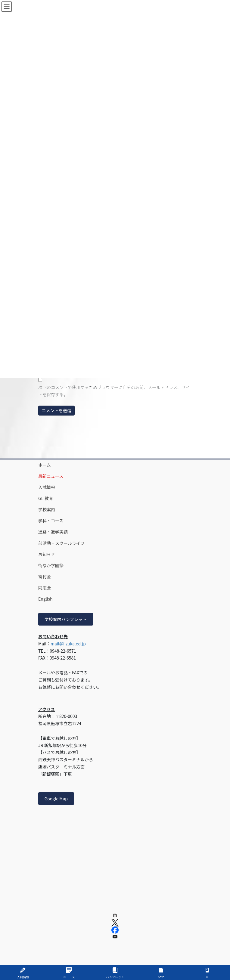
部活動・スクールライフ (61, 543)
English (45, 599)
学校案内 (47, 509)
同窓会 (45, 588)
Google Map (56, 799)
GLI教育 (46, 498)
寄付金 (45, 577)
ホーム (45, 465)
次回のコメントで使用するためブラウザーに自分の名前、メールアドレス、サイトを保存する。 (114, 391)
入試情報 (47, 487)
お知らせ (47, 554)
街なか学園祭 (51, 565)
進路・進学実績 (53, 532)
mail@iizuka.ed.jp (68, 644)
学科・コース (51, 521)
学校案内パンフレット (66, 619)
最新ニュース (51, 476)
